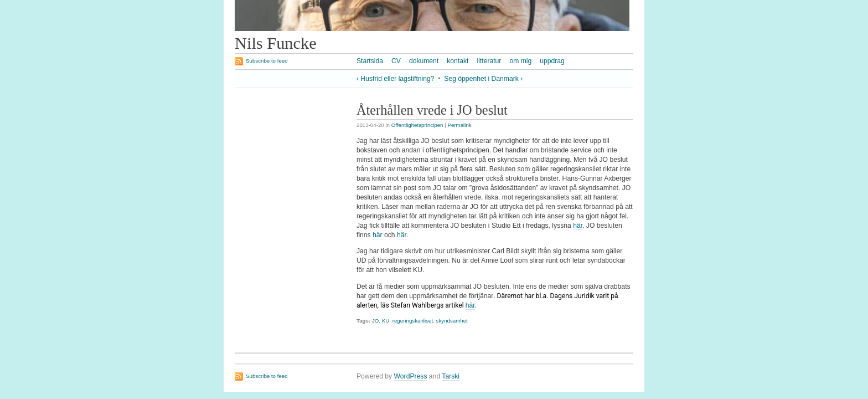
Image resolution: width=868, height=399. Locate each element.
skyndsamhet (452, 321)
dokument (424, 61)
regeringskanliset (413, 321)
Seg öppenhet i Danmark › (483, 79)
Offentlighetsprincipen (417, 125)
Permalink (459, 125)
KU (386, 321)
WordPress (411, 376)
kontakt (458, 61)
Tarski (451, 376)
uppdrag (552, 61)
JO (375, 321)
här (578, 226)
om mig (520, 61)
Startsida (370, 61)
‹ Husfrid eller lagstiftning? (396, 79)
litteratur (489, 61)
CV (396, 61)
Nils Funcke (276, 43)
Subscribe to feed (267, 61)
